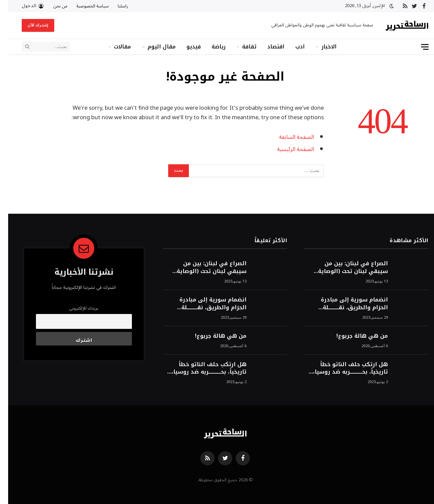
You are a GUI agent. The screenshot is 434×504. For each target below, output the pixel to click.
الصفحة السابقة (288, 137)
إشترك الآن (30, 25)
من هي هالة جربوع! (354, 336)
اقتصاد (268, 47)
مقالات (114, 47)
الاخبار (321, 47)
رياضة (210, 47)
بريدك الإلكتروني (76, 308)
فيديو (185, 47)
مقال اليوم (153, 47)
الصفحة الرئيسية (287, 149)
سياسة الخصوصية (84, 6)
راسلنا (115, 6)
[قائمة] (417, 47)
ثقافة (241, 47)
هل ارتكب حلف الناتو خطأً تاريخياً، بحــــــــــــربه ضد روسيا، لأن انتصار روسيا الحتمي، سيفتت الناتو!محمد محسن (342, 369)
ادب (292, 47)
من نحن (52, 6)
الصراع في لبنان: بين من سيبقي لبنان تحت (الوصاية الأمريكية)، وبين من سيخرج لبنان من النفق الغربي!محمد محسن (342, 268)
